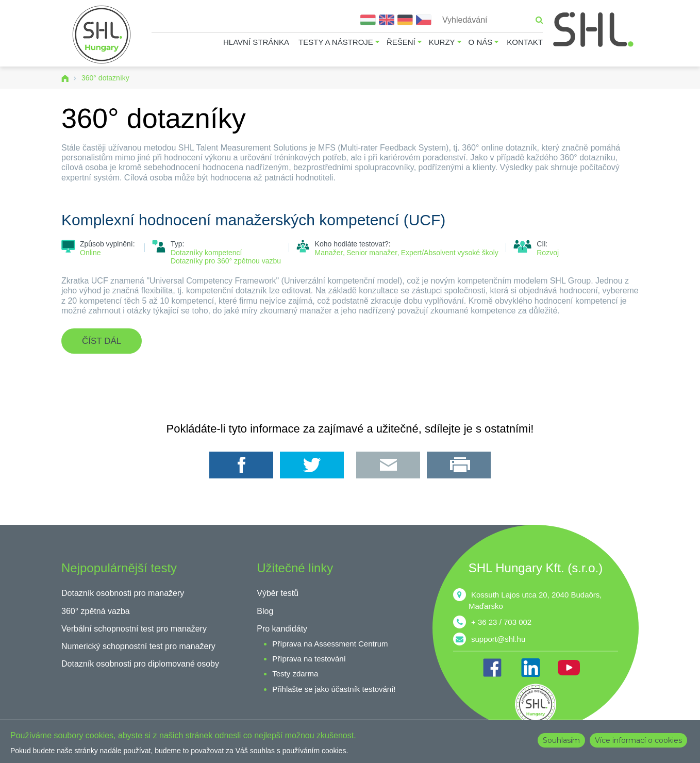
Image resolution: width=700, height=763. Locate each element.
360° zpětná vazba (96, 611)
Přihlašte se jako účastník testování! (334, 689)
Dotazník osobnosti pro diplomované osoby (140, 664)
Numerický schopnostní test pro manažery (138, 646)
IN (530, 668)
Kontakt (525, 42)
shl (536, 704)
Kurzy (442, 42)
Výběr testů (278, 593)
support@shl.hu (498, 639)
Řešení (401, 42)
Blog (265, 611)
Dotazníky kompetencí (206, 253)
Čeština (424, 20)
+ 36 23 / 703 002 (501, 622)
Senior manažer (372, 253)
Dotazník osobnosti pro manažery (123, 593)
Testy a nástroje (336, 42)
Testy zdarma (295, 674)
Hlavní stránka (256, 42)
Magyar (368, 20)
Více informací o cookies (638, 740)
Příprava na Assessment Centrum (330, 644)
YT (569, 668)
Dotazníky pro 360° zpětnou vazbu (226, 261)
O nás (481, 42)
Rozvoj (548, 253)
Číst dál (112, 345)
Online (90, 253)
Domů (65, 78)
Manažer (329, 253)
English (387, 20)
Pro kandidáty (282, 629)
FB (492, 668)
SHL (594, 30)
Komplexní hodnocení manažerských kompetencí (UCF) (253, 220)
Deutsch (405, 20)
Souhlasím (561, 740)
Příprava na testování (309, 659)
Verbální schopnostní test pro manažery (134, 629)
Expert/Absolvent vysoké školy (450, 253)
